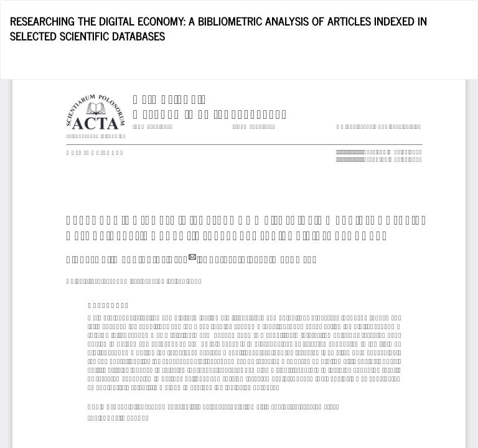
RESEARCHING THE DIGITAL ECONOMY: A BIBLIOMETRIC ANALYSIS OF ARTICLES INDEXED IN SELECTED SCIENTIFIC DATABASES (218, 28)
